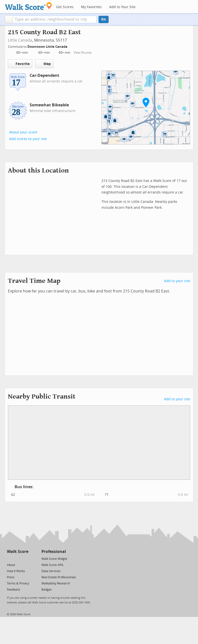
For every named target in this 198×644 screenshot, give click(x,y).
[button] (9, 19)
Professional (54, 552)
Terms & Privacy (18, 583)
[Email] (25, 558)
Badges (47, 590)
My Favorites (91, 7)
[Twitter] (10, 558)
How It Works (16, 571)
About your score (23, 132)
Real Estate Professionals (59, 577)
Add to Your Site (122, 7)
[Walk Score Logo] (29, 6)
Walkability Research (56, 583)
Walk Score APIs (52, 565)
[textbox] (55, 19)
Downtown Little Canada (48, 47)
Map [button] (44, 64)
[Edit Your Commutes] (71, 46)
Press (11, 577)
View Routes (83, 53)
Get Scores (65, 7)
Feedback (13, 590)
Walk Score (18, 552)
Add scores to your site (28, 139)
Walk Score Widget (54, 559)
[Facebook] (17, 558)
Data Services (51, 571)
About (11, 565)
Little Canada (20, 40)
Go (104, 19)
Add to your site (177, 281)
